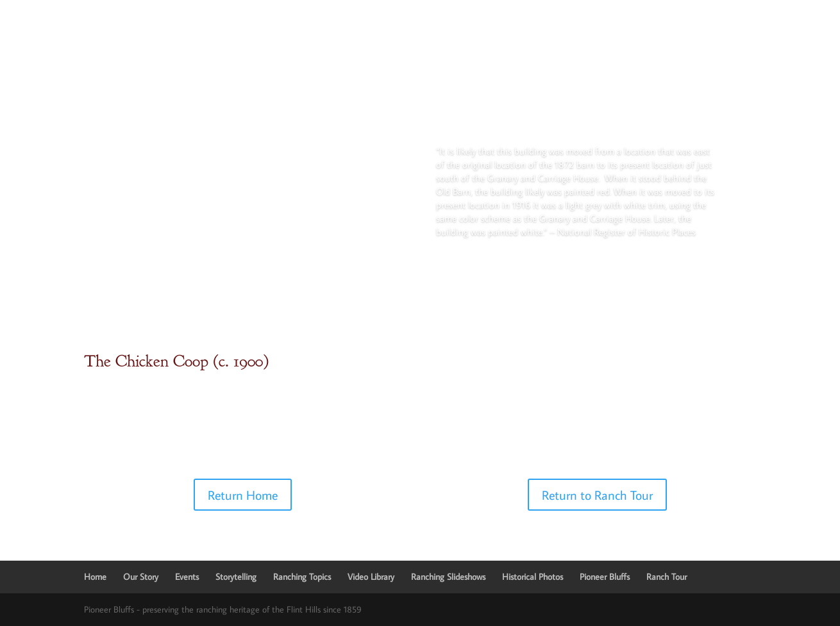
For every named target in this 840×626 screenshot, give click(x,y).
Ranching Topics (302, 577)
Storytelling (236, 577)
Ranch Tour (667, 577)
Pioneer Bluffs (605, 577)
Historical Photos (533, 577)
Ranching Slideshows (448, 577)
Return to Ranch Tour (597, 495)
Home (95, 577)
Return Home (243, 495)
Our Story (141, 577)
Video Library (371, 577)
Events (187, 577)
